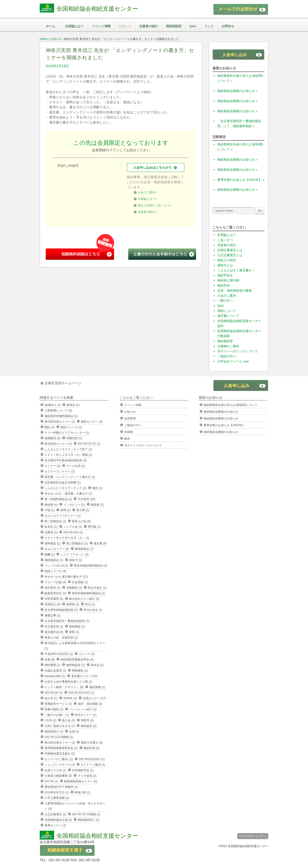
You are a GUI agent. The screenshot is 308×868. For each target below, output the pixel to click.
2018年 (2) (70, 698)
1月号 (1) (50, 720)
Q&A (193, 26)
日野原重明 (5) (54, 599)
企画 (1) (74, 731)
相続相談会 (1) (54, 560)
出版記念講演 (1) (55, 671)
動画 (127, 439)
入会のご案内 (227, 296)
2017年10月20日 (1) (92, 759)
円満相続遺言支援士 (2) (60, 754)
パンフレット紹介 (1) (83, 709)
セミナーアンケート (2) (60, 471)
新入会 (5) (69, 720)
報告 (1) (97, 488)
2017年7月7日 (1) (89, 444)
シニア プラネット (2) (74, 555)
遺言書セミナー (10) (84, 676)
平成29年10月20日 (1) (59, 654)
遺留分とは (225, 265)
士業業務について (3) (58, 411)
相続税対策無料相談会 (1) (61, 416)
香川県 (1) (83, 510)
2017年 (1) (51, 781)
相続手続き (225, 275)
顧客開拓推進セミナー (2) (81, 781)
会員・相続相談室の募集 (234, 290)
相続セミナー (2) (92, 422)
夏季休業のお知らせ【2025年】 (240, 180)
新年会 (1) (97, 665)
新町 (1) (74, 632)
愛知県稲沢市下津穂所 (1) (61, 787)
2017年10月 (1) (73, 532)
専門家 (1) (94, 527)
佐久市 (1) (51, 698)
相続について (227, 311)
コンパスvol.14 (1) (56, 566)
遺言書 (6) (100, 543)
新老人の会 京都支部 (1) (61, 638)
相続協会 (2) (89, 726)
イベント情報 (101, 26)
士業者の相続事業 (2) (58, 776)
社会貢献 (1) (80, 582)
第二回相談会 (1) (55, 521)
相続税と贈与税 (228, 280)
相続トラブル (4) (55, 571)
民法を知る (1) (93, 610)
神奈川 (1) (76, 560)
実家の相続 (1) (54, 709)
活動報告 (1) (74, 588)
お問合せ (228, 26)
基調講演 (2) (52, 438)
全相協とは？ (75, 26)
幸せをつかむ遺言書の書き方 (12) (66, 577)
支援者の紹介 (148, 26)
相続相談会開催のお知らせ (236, 91)
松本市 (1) (51, 527)
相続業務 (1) (97, 687)
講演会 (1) (73, 405)
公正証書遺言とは (230, 255)
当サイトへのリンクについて (238, 351)
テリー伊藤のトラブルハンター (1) (67, 433)
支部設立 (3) (52, 604)
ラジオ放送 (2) (87, 776)
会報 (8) (50, 659)
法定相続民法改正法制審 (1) (63, 483)
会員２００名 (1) (55, 770)
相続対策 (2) (91, 748)
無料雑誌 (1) (52, 543)
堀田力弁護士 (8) (92, 743)
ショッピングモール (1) (60, 765)
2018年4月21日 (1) (57, 792)
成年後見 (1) (52, 588)
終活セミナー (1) (86, 715)
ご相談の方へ (227, 356)
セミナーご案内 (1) (93, 765)
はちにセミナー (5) (57, 549)
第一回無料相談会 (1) (58, 499)
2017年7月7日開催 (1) (86, 814)
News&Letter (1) (55, 676)
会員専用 (130, 418)
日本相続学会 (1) (83, 770)
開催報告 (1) (80, 671)
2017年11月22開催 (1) (59, 737)
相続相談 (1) (77, 627)
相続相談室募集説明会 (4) (77, 659)
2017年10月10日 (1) (81, 693)
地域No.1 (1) (53, 405)
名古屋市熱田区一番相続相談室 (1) (67, 621)
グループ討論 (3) (55, 582)
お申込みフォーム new (233, 361)
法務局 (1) (51, 532)
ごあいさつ (225, 240)
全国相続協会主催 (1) (58, 820)
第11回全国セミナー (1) (60, 743)
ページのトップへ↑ (253, 836)
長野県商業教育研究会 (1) (61, 748)
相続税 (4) (51, 505)
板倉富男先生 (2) (55, 593)
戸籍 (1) (50, 510)
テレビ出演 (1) (76, 466)
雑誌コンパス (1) (71, 427)
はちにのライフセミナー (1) (63, 516)
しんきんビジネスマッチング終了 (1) (68, 449)
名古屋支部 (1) (54, 627)
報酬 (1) (50, 555)
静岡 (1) (65, 510)
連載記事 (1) (52, 615)
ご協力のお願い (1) (57, 715)
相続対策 (224, 285)
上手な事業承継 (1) (57, 798)
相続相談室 (174, 26)
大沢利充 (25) (87, 499)
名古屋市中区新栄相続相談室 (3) (65, 460)
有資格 (128, 432)
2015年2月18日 (57, 66)
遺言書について (228, 316)
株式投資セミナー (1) (58, 444)
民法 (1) (90, 604)
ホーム (50, 26)
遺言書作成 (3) (54, 632)
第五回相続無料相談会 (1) (90, 566)
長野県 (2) (73, 604)
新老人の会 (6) (81, 521)
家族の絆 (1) (83, 792)
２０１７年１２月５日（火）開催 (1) (68, 455)
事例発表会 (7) (84, 549)
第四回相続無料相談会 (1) (89, 593)
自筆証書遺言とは (230, 250)
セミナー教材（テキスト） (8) (64, 687)
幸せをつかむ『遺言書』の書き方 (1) (68, 494)
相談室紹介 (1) (54, 731)
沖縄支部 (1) (74, 438)
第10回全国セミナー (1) (60, 422)
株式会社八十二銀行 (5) (84, 599)
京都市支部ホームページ (63, 383)
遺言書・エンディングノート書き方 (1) (70, 477)
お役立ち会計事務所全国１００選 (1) (68, 682)
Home (44, 39)
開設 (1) (50, 427)
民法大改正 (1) (97, 588)
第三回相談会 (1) (77, 543)
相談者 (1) (97, 505)
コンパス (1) (87, 654)
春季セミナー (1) (55, 825)
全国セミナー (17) (94, 698)
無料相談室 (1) (76, 665)
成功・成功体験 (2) (90, 704)
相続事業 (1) (52, 665)
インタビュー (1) (74, 505)
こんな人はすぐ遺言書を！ (236, 270)
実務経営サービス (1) (58, 704)
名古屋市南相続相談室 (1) (61, 610)
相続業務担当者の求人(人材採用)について (231, 405)
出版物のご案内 (228, 346)
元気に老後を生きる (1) (60, 726)
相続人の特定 (227, 260)
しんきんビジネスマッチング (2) (65, 488)
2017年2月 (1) (54, 693)
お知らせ (125, 26)
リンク (209, 26)
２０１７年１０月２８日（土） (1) (67, 538)
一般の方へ (225, 301)
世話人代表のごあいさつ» (154, 205)
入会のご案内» (147, 192)
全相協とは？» (147, 199)
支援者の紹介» (147, 212)
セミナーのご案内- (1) (59, 759)
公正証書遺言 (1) (55, 814)
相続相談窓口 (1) (89, 820)
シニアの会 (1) (73, 527)
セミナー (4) (52, 466)
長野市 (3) (87, 720)
